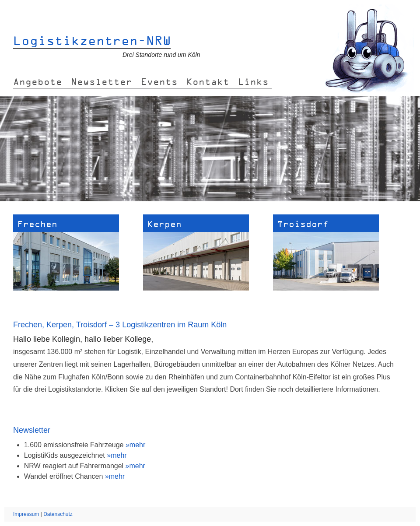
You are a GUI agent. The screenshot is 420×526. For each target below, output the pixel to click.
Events (159, 82)
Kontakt (208, 82)
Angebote (38, 82)
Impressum (26, 514)
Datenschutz (58, 514)
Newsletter (101, 82)
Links (253, 82)
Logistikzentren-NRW (92, 40)
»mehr (135, 445)
